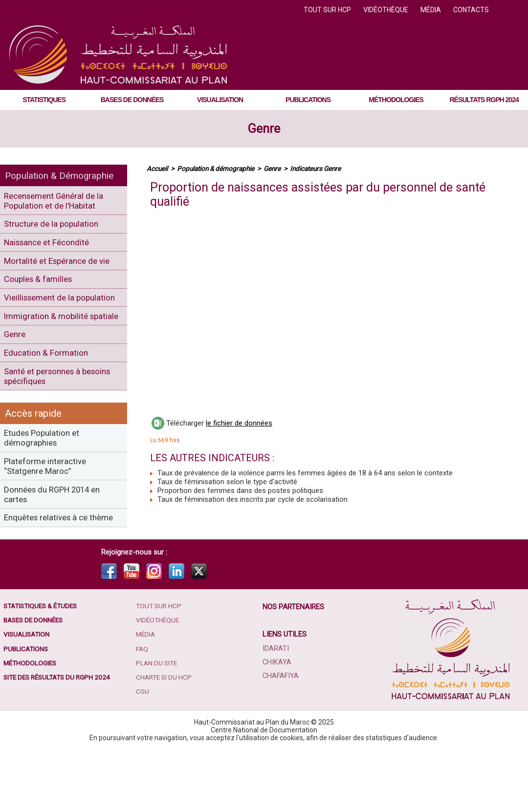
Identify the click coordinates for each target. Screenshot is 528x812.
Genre (264, 129)
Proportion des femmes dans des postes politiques (237, 491)
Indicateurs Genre (322, 169)
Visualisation (220, 100)
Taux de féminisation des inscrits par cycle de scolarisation (249, 499)
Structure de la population (55, 227)
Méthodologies (396, 100)
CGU (143, 757)
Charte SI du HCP (165, 742)
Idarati (276, 711)
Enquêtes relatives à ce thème (50, 574)
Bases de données (132, 100)
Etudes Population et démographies (45, 482)
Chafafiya (281, 739)
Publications (308, 100)
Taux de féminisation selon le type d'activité (224, 482)
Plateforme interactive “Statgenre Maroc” (48, 513)
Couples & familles (41, 289)
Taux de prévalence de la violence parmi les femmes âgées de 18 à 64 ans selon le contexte (301, 473)
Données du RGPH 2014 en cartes (57, 543)
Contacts (471, 10)
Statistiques (44, 100)
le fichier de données (239, 423)
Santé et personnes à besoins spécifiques (63, 417)
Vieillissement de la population (43, 315)
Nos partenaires (294, 669)
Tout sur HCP (328, 10)
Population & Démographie (63, 175)
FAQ (143, 713)
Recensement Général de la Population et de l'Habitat (58, 202)
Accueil (157, 169)
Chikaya (277, 725)
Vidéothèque (386, 10)
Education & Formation (48, 392)
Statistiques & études (43, 669)
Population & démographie (218, 169)
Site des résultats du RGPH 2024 (60, 742)
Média (431, 10)
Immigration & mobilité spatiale (49, 345)
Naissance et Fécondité (51, 248)
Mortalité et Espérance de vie (61, 268)
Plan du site (158, 727)
